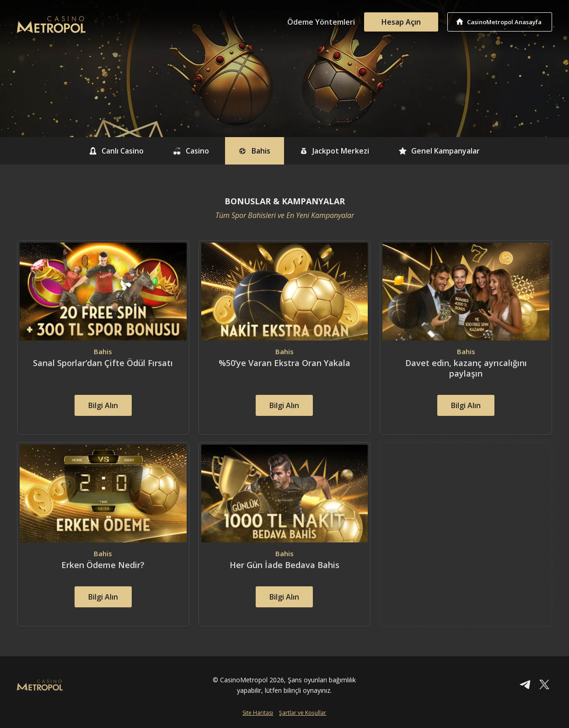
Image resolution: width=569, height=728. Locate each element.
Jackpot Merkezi (335, 151)
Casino (191, 151)
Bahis (254, 151)
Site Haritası (258, 713)
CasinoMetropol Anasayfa (504, 22)
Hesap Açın (401, 22)
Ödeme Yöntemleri (321, 22)
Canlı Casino (116, 151)
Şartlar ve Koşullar (303, 713)
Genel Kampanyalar (439, 151)
